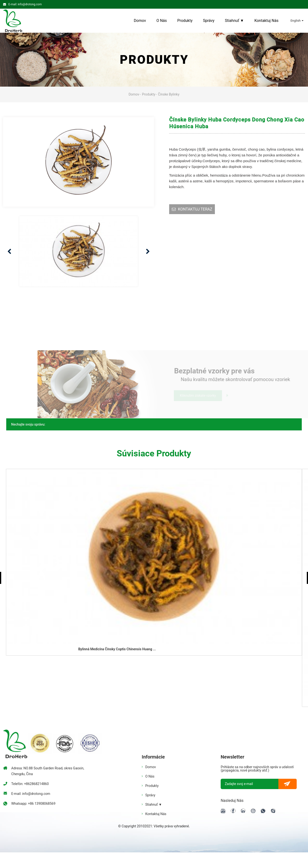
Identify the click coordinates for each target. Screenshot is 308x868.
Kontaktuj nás (266, 21)
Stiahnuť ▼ (234, 21)
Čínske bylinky (169, 94)
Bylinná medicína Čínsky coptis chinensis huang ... (117, 649)
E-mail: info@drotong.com (25, 4)
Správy (209, 21)
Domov (140, 21)
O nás (162, 21)
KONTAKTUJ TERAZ (195, 209)
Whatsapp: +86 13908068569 (33, 804)
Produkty (185, 21)
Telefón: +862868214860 (30, 784)
